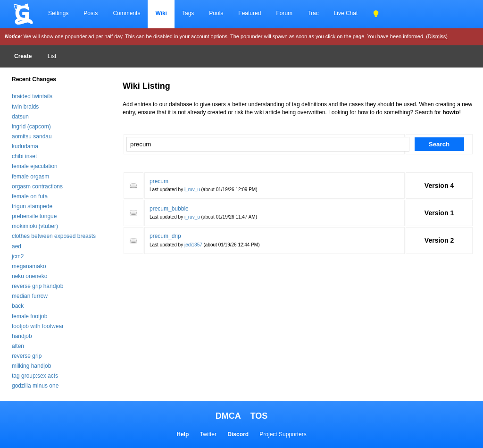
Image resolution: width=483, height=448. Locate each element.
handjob (22, 336)
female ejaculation (35, 166)
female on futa (30, 196)
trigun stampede (32, 206)
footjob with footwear (38, 326)
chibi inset (24, 156)
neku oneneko (29, 276)
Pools (216, 13)
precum (159, 181)
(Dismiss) (437, 36)
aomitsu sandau (32, 136)
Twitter (208, 434)
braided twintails (32, 96)
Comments (126, 13)
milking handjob (31, 366)
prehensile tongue (34, 216)
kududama (25, 146)
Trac (313, 13)
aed (17, 246)
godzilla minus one (35, 386)
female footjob (29, 316)
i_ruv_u (192, 190)
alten (18, 346)
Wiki (161, 13)
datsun (20, 117)
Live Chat (346, 13)
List (52, 56)
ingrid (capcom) (31, 127)
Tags (188, 13)
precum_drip (165, 236)
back (18, 306)
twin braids (25, 107)
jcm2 (18, 256)
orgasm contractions (37, 186)
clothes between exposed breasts (54, 236)
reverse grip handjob (37, 286)
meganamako (29, 266)
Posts (91, 13)
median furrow (30, 296)
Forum (284, 13)
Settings (58, 13)
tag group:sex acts (35, 376)
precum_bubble (169, 209)
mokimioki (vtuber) (35, 226)
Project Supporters (283, 434)
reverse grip (27, 356)
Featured (250, 13)
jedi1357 (193, 245)
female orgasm (30, 177)
